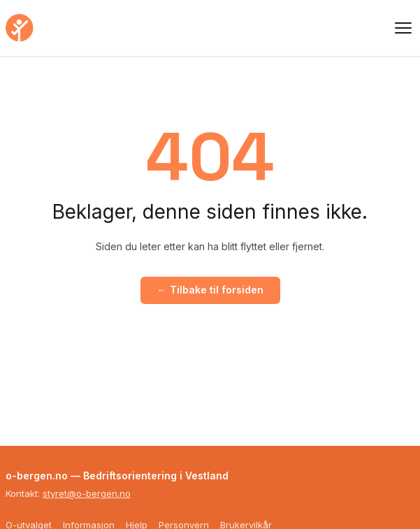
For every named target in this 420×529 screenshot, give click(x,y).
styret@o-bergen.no (87, 493)
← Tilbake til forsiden (210, 290)
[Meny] (403, 28)
